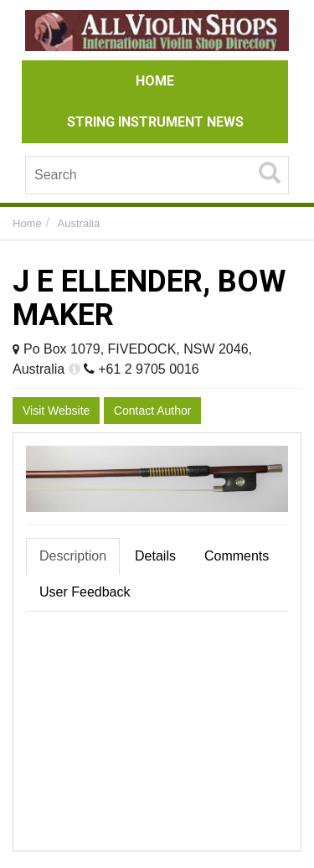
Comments (237, 556)
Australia (79, 223)
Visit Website (56, 411)
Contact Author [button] (153, 411)
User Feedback (85, 592)
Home (27, 223)
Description (73, 556)
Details (155, 556)
